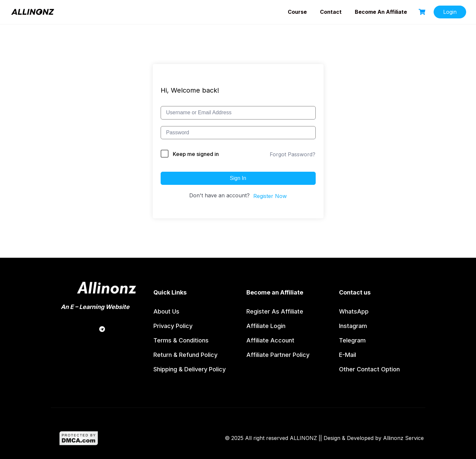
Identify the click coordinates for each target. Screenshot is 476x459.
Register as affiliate (275, 311)
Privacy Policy (173, 326)
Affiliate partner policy (278, 355)
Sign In (238, 178)
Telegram (352, 340)
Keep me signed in (196, 154)
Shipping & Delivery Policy (190, 369)
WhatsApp (354, 311)
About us (166, 311)
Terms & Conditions (181, 340)
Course (297, 12)
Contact (331, 12)
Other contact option (369, 369)
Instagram (353, 326)
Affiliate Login (266, 326)
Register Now (270, 196)
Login (450, 12)
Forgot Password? (293, 154)
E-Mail (348, 355)
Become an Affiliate (381, 12)
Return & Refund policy (185, 355)
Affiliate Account (270, 340)
